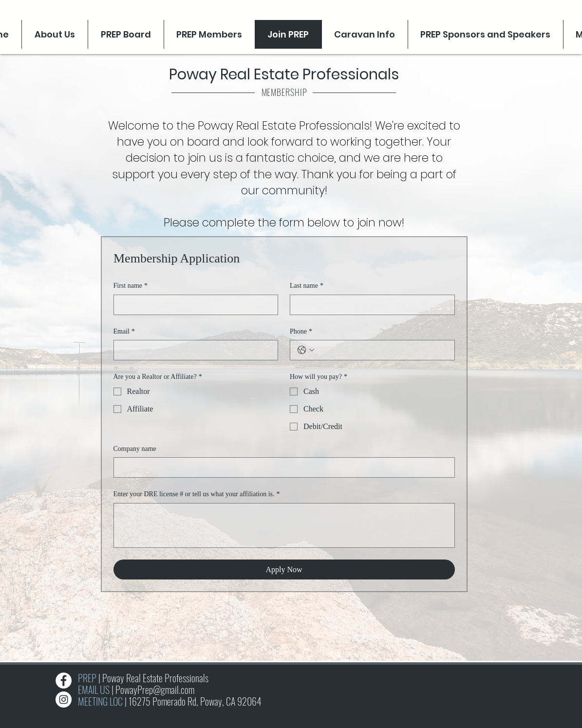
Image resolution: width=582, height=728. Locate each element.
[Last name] (369, 305)
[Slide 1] (291, 648)
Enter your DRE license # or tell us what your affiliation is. (197, 494)
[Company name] (281, 467)
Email (124, 332)
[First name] (193, 305)
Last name (307, 286)
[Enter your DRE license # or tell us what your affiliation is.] (284, 525)
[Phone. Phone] (382, 350)
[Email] (193, 350)
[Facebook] (64, 681)
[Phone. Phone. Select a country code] (306, 350)
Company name (135, 449)
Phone (301, 332)
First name (131, 286)
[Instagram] (64, 700)
